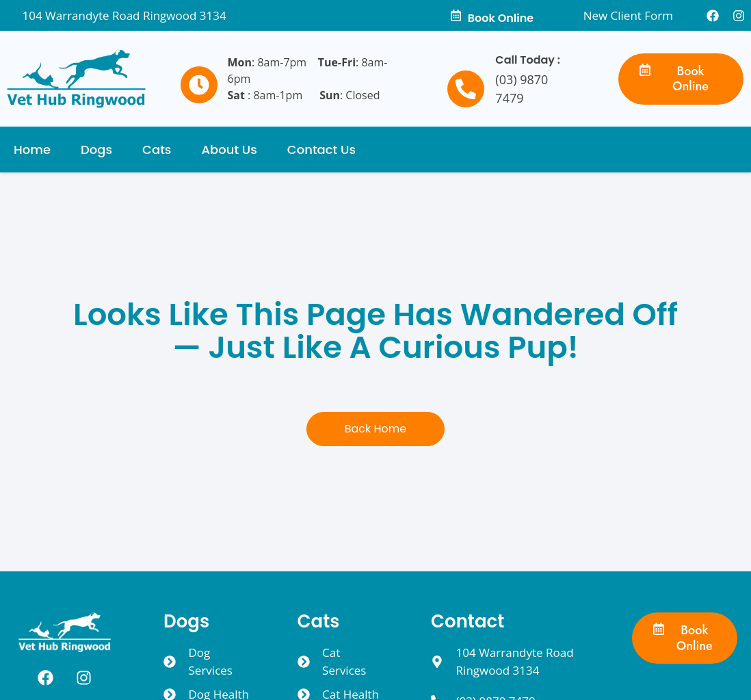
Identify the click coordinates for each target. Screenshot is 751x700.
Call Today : (528, 60)
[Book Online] (456, 15)
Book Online (501, 18)
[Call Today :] (466, 89)
